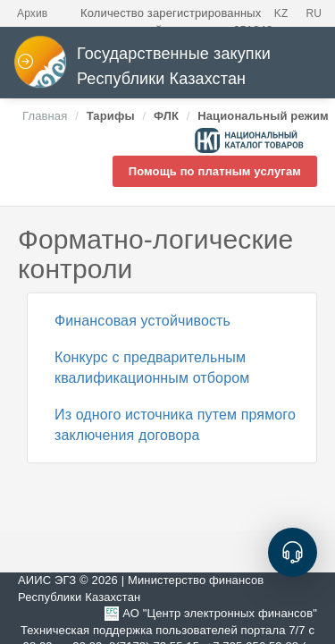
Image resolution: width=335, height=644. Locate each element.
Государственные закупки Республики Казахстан (142, 67)
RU (314, 13)
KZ (281, 13)
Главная (45, 116)
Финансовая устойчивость (142, 321)
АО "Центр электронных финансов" (220, 613)
